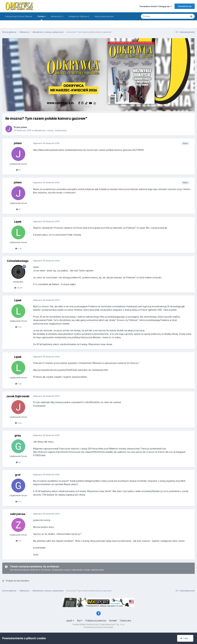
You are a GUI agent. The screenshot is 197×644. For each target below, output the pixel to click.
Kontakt (113, 621)
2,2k (18, 423)
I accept (186, 638)
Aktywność (57, 16)
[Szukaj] (157, 16)
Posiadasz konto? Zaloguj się (156, 6)
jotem (24, 127)
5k (18, 462)
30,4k (18, 288)
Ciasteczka (125, 621)
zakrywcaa (18, 514)
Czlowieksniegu (18, 261)
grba (18, 435)
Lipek (18, 222)
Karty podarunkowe (104, 16)
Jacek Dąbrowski (18, 396)
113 (18, 541)
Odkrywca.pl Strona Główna (19, 16)
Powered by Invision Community (98, 627)
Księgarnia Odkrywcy (79, 16)
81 (18, 170)
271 (18, 502)
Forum (41, 18)
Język (70, 621)
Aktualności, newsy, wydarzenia (50, 130)
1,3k (18, 248)
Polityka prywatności (96, 621)
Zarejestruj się (185, 6)
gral (18, 475)
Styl (80, 621)
